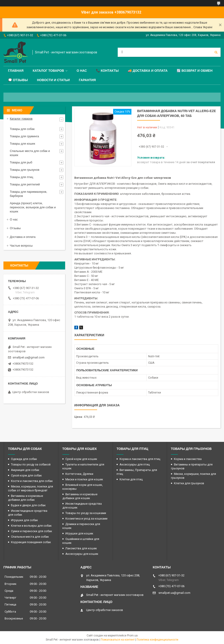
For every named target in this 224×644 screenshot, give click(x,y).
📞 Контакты (107, 71)
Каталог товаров (48, 71)
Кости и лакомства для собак (32, 481)
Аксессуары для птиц (135, 464)
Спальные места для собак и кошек (30, 153)
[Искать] (216, 52)
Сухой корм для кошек (81, 459)
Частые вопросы (21, 246)
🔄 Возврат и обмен (195, 71)
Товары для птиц (21, 177)
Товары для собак (22, 129)
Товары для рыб (21, 162)
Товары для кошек (23, 144)
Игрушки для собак (24, 520)
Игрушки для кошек (79, 533)
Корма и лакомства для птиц (140, 459)
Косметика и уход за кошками (86, 519)
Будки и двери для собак (28, 505)
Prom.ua (132, 636)
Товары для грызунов (25, 170)
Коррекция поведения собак (31, 542)
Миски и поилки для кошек (84, 479)
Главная (16, 71)
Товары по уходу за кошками (86, 513)
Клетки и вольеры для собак (31, 526)
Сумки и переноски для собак (32, 531)
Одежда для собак (24, 459)
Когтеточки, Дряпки (79, 474)
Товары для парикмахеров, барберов (28, 194)
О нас (82, 71)
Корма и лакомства (188, 459)
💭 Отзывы (18, 80)
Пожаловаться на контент (118, 640)
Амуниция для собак (25, 470)
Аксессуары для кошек (82, 554)
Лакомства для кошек (81, 548)
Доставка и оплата (23, 237)
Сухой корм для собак (26, 475)
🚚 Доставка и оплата (148, 71)
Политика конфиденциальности (157, 640)
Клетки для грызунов (189, 483)
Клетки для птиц (131, 479)
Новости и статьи (53, 80)
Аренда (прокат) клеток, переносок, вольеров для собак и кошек (33, 207)
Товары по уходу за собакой (31, 464)
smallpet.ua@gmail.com (29, 357)
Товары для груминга (24, 136)
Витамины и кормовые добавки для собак (25, 498)
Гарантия (87, 80)
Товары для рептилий (25, 184)
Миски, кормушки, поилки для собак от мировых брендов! (31, 488)
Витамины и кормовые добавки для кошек (80, 496)
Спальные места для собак (30, 537)
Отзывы (15, 228)
